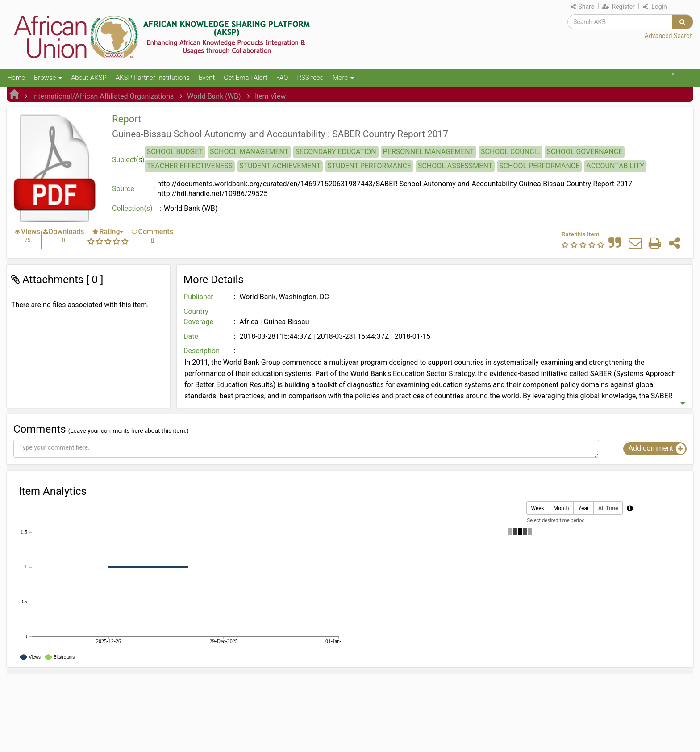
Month (561, 508)
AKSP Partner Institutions (153, 78)
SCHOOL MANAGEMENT (249, 152)
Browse (48, 78)
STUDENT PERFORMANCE (369, 166)
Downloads (66, 232)
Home (16, 78)
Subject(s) (128, 160)
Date (191, 336)
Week (538, 508)
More (343, 78)
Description (202, 351)
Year (583, 508)
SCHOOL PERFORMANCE (539, 166)
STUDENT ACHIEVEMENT (280, 166)
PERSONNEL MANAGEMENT (429, 152)
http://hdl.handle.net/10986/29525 (212, 194)
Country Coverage (198, 317)
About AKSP (89, 78)
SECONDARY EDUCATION (335, 152)
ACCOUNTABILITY (615, 166)
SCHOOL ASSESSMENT (455, 166)
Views (31, 232)
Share (582, 7)
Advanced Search (669, 36)
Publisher (198, 297)
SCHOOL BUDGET (175, 152)
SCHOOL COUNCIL (510, 152)
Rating (109, 232)
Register (619, 7)
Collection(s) (132, 208)
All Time (608, 508)
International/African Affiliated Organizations (103, 96)
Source (123, 189)
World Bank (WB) (214, 96)
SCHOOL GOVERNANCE (585, 152)
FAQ (282, 78)
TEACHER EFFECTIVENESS (190, 166)
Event (207, 78)
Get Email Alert (246, 78)
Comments (155, 232)
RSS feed (310, 78)
